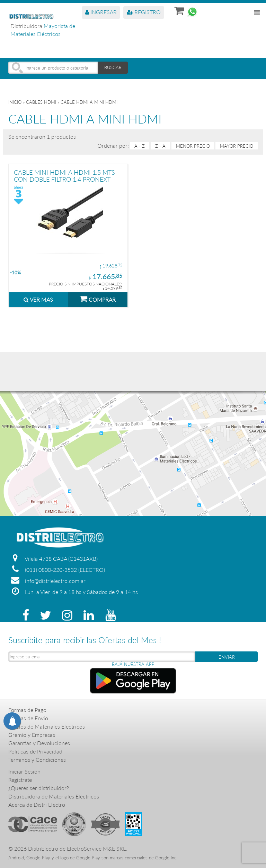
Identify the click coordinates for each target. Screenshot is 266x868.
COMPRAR (98, 299)
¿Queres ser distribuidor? (39, 788)
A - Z (140, 146)
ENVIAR (227, 657)
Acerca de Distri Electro (37, 805)
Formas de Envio (28, 718)
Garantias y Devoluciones (39, 743)
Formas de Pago (27, 710)
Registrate (20, 780)
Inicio (15, 102)
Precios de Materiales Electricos (47, 726)
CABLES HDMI (41, 102)
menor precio (193, 146)
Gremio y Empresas (32, 735)
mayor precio (237, 146)
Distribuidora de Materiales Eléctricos (54, 796)
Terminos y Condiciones (37, 760)
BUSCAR (113, 67)
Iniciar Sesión (24, 771)
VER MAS (38, 299)
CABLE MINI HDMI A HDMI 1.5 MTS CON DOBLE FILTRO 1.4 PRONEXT (64, 176)
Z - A (160, 146)
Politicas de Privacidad (35, 751)
